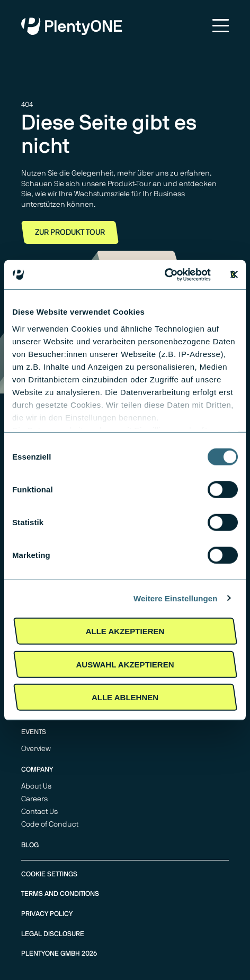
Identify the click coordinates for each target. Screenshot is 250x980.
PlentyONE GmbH (51, 954)
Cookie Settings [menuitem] (49, 874)
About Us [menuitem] (36, 786)
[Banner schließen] (234, 274)
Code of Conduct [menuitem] (50, 825)
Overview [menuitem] (36, 749)
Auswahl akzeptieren (125, 664)
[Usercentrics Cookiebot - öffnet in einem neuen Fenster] (164, 274)
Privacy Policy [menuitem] (47, 914)
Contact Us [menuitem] (39, 812)
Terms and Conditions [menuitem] (60, 894)
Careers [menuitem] (34, 799)
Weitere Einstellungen (176, 598)
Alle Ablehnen (125, 697)
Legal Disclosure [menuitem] (53, 934)
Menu (221, 26)
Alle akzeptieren (125, 631)
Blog (30, 845)
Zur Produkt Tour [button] (70, 232)
